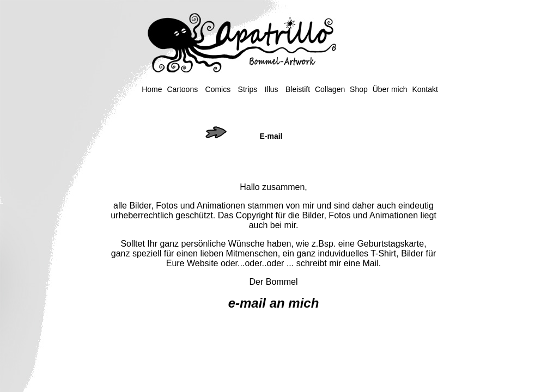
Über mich (390, 89)
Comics (218, 89)
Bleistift (298, 89)
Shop (359, 89)
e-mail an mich (274, 303)
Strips (248, 89)
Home (152, 89)
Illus (272, 89)
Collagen (330, 89)
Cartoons (182, 89)
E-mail (271, 136)
